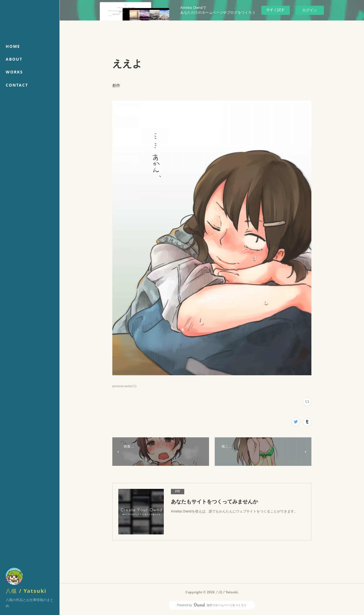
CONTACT (17, 85)
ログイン (310, 10)
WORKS (14, 72)
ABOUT (14, 59)
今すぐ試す (275, 10)
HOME (13, 46)
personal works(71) (124, 386)
